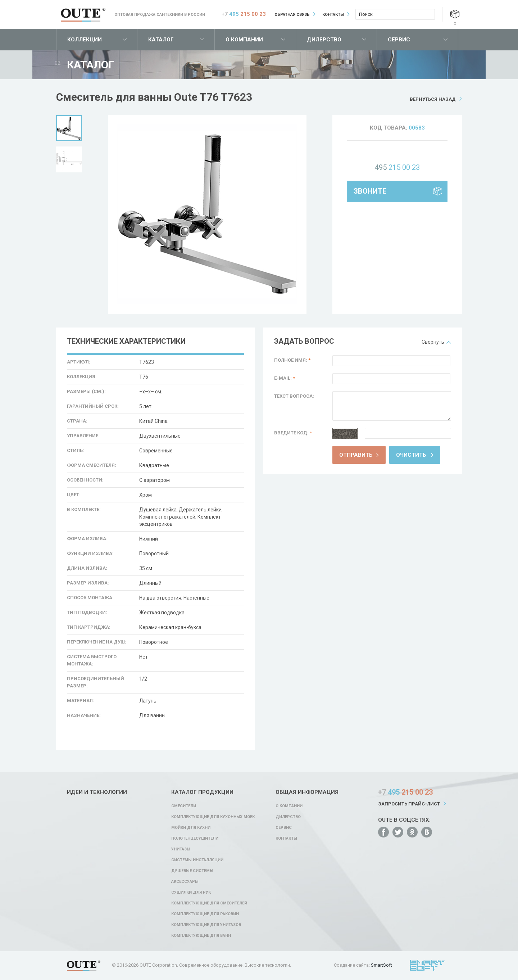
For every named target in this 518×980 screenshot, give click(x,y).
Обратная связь (292, 15)
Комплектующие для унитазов (206, 925)
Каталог (161, 40)
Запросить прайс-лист (409, 804)
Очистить (411, 455)
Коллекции (85, 40)
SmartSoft (381, 965)
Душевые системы (192, 871)
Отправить (356, 455)
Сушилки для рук (191, 892)
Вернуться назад (433, 99)
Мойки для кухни (191, 828)
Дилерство (324, 40)
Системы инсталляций (197, 860)
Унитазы (181, 849)
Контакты (333, 15)
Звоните (370, 191)
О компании (244, 40)
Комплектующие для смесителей (209, 903)
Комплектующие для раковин (205, 914)
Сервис (399, 40)
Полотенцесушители (195, 838)
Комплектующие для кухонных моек (213, 817)
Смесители (184, 806)
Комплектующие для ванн (201, 936)
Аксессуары (185, 882)
